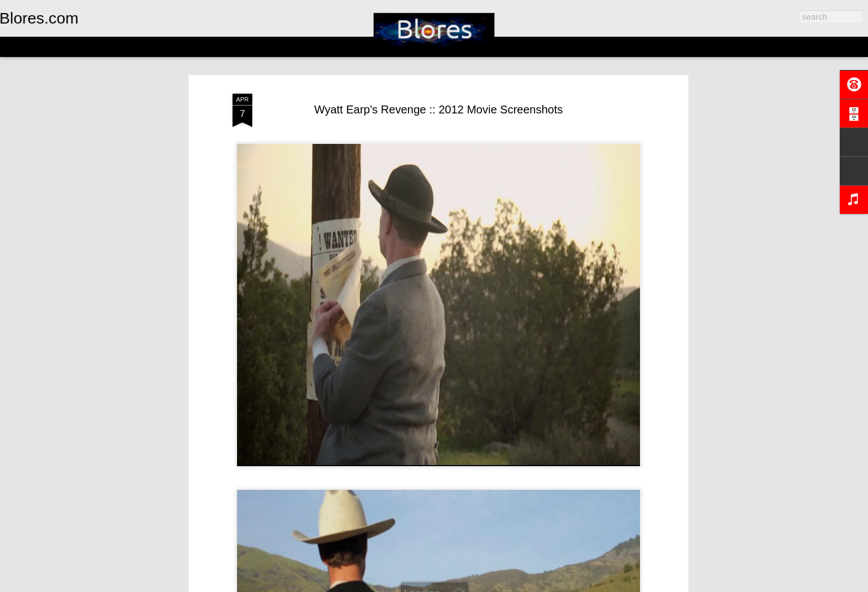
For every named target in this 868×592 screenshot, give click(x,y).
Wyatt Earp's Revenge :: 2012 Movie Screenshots (439, 109)
